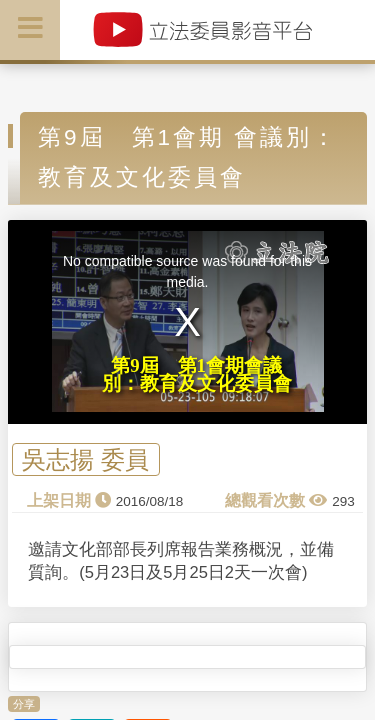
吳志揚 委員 (85, 459)
